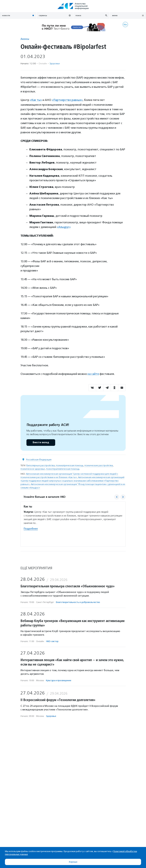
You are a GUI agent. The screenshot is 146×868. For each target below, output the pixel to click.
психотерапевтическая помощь (63, 469)
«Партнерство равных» (68, 100)
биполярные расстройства (40, 465)
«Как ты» (36, 100)
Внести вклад (41, 442)
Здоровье (55, 64)
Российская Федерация (39, 459)
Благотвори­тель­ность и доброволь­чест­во (78, 602)
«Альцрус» (64, 227)
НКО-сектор (52, 641)
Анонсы (25, 39)
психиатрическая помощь (70, 465)
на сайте (93, 374)
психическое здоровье (33, 469)
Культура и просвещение (59, 680)
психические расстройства (99, 465)
